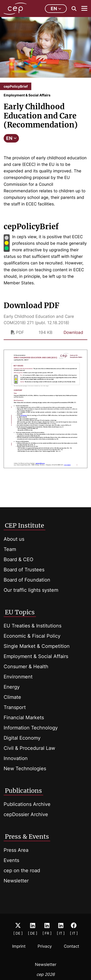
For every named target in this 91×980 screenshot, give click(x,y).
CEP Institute (25, 525)
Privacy (45, 946)
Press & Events (27, 836)
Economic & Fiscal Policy (32, 636)
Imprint (19, 946)
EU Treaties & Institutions (33, 626)
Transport (15, 707)
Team (10, 549)
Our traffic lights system (31, 590)
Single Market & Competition (37, 646)
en (56, 9)
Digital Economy (22, 738)
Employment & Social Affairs (36, 656)
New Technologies (25, 769)
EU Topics (20, 612)
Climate (12, 697)
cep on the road (22, 870)
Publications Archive (27, 804)
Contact (71, 946)
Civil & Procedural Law (29, 748)
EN (11, 138)
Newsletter (16, 881)
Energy (12, 687)
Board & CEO (18, 559)
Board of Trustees (24, 570)
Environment (18, 677)
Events (11, 860)
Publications (23, 791)
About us (14, 539)
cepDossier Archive (26, 814)
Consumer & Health (26, 667)
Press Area (16, 850)
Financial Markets (24, 718)
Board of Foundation (27, 580)
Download (73, 332)
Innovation (16, 758)
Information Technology (31, 728)
